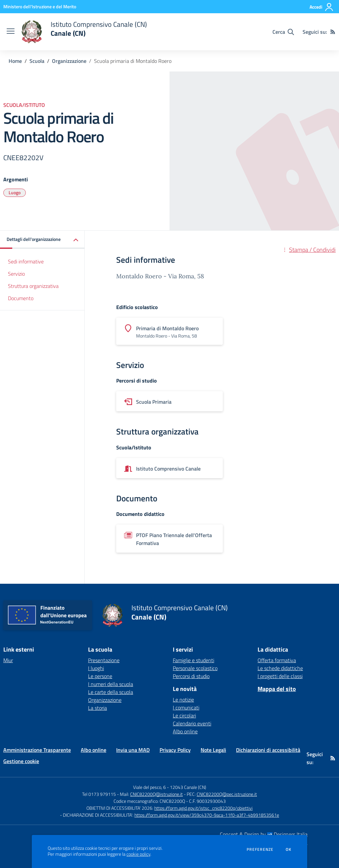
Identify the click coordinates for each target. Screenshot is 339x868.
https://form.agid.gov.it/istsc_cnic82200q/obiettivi (203, 808)
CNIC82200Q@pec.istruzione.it (227, 794)
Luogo (15, 192)
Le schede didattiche (280, 668)
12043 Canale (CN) (188, 787)
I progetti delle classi (280, 676)
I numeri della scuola (111, 684)
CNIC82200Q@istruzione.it (156, 794)
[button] (42, 240)
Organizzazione (69, 61)
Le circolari (184, 715)
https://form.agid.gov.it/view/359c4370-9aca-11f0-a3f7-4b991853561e (207, 815)
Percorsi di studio (191, 676)
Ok (289, 849)
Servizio (16, 274)
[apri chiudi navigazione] (11, 32)
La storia (97, 708)
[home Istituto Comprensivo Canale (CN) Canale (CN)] (84, 32)
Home (15, 61)
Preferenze (260, 849)
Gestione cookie (21, 761)
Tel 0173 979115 (99, 794)
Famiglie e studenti (194, 660)
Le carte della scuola (111, 692)
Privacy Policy (175, 750)
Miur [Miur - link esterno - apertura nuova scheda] (8, 660)
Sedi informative (26, 261)
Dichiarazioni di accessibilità (268, 750)
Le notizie (183, 700)
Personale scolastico (195, 668)
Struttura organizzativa (33, 286)
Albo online (185, 731)
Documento (21, 298)
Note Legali (213, 750)
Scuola (37, 61)
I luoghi (96, 668)
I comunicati (186, 708)
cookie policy (138, 854)
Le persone (100, 676)
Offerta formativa (277, 660)
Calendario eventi (192, 723)
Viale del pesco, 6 (149, 787)
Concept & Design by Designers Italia (264, 834)
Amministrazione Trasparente (37, 750)
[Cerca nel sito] (283, 32)
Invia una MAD (133, 750)
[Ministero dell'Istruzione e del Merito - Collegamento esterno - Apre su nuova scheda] (40, 6)
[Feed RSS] (333, 32)
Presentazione (104, 660)
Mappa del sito (277, 689)
